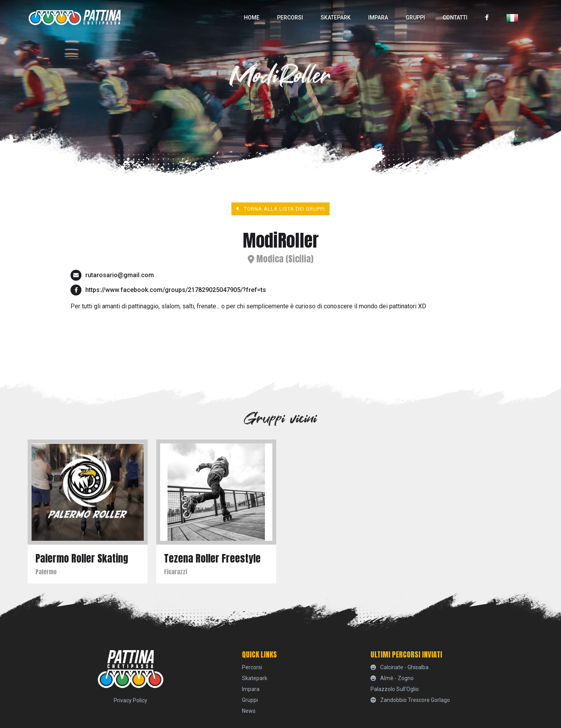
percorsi (290, 18)
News (249, 711)
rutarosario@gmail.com (120, 275)
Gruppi (415, 18)
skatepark (336, 18)
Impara (378, 18)
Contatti (455, 18)
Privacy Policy (131, 700)
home (252, 18)
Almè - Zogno (392, 678)
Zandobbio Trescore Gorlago (410, 700)
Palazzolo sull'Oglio (395, 689)
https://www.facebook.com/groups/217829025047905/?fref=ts (176, 290)
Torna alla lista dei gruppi (281, 209)
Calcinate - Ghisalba (400, 667)
